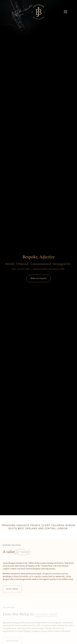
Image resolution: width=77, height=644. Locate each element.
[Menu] (65, 12)
